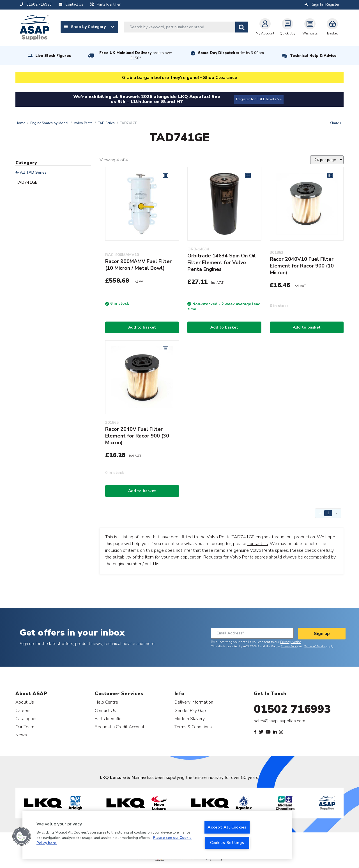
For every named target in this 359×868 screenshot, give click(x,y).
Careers (23, 710)
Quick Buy (287, 27)
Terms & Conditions (193, 727)
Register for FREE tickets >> (259, 99)
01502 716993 (292, 709)
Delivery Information (194, 702)
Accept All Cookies (227, 827)
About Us (25, 702)
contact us (258, 544)
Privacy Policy (289, 646)
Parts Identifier (109, 719)
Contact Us (105, 710)
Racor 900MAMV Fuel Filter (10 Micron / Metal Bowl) (138, 265)
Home (20, 123)
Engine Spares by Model (49, 123)
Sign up (322, 634)
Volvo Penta (83, 123)
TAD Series (106, 123)
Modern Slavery (190, 719)
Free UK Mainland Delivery (136, 56)
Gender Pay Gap (190, 710)
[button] (22, 836)
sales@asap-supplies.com (279, 721)
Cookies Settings (227, 843)
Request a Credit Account (120, 727)
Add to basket (142, 327)
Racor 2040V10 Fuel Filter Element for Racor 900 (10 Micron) (302, 266)
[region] (157, 835)
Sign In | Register (322, 4)
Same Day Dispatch (231, 53)
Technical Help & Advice (313, 56)
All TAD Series (31, 172)
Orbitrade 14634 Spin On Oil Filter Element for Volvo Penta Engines (222, 262)
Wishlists (310, 27)
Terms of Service (315, 646)
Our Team (25, 727)
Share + (336, 123)
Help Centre (106, 702)
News (21, 735)
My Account (265, 27)
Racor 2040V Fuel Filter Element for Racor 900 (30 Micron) (137, 436)
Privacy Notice (291, 642)
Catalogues (27, 719)
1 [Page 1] (328, 513)
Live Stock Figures (53, 56)
